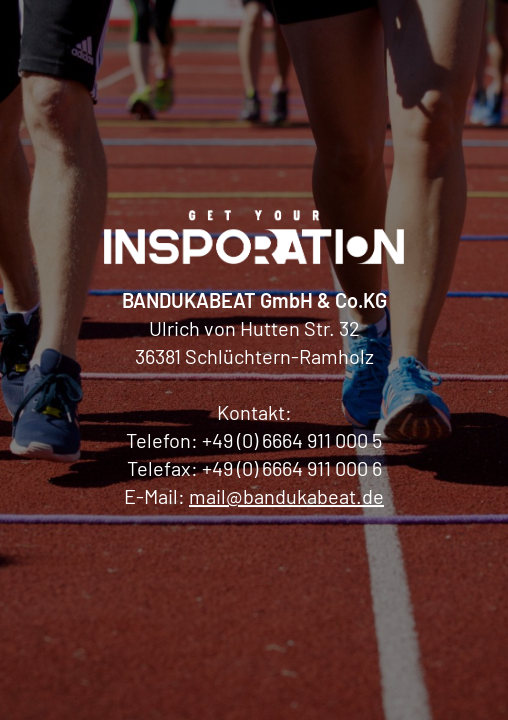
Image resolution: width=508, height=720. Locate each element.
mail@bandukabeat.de (286, 496)
